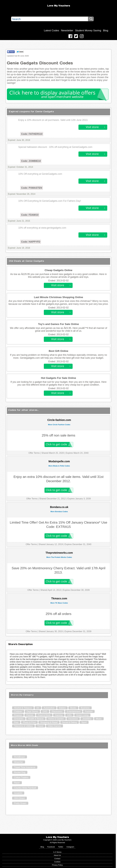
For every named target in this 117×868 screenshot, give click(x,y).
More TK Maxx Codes (59, 603)
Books (73, 708)
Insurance (73, 719)
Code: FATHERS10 (32, 134)
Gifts (69, 715)
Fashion (89, 712)
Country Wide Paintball (25, 788)
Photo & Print (29, 722)
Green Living (82, 715)
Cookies (57, 862)
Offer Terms (34, 453)
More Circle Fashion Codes (59, 425)
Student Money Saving (88, 30)
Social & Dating (69, 722)
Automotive (49, 708)
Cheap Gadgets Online (58, 270)
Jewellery (87, 719)
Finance (18, 715)
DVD (45, 712)
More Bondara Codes (59, 512)
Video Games (54, 726)
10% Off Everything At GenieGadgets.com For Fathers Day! (50, 201)
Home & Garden (56, 719)
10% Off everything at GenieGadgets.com (40, 174)
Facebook (51, 847)
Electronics (57, 712)
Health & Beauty (36, 719)
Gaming (59, 715)
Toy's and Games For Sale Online (59, 324)
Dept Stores (32, 712)
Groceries (19, 719)
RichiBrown (19, 757)
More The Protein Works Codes (59, 557)
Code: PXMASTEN (32, 188)
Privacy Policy (57, 865)
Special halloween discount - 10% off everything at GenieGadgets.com (55, 147)
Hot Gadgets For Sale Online (58, 378)
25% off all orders (58, 614)
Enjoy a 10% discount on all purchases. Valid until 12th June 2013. (53, 120)
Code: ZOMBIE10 (31, 161)
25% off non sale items (59, 435)
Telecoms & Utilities (23, 726)
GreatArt (18, 793)
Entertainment (74, 712)
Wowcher (18, 762)
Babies (62, 708)
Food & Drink (44, 715)
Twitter (61, 847)
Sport (84, 722)
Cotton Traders (21, 777)
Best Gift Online (59, 351)
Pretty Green (20, 803)
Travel (40, 726)
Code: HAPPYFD (31, 242)
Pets (16, 722)
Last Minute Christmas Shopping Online (59, 297)
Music (99, 719)
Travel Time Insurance (25, 767)
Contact (57, 859)
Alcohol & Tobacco (23, 708)
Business (85, 708)
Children (18, 712)
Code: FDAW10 (30, 215)
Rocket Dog (20, 772)
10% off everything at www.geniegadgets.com (42, 228)
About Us (57, 855)
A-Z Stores (57, 852)
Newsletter (67, 30)
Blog (106, 30)
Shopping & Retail (49, 722)
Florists (30, 715)
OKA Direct (19, 798)
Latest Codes (51, 30)
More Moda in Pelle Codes (59, 466)
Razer (17, 783)
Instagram (70, 847)
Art (38, 708)
